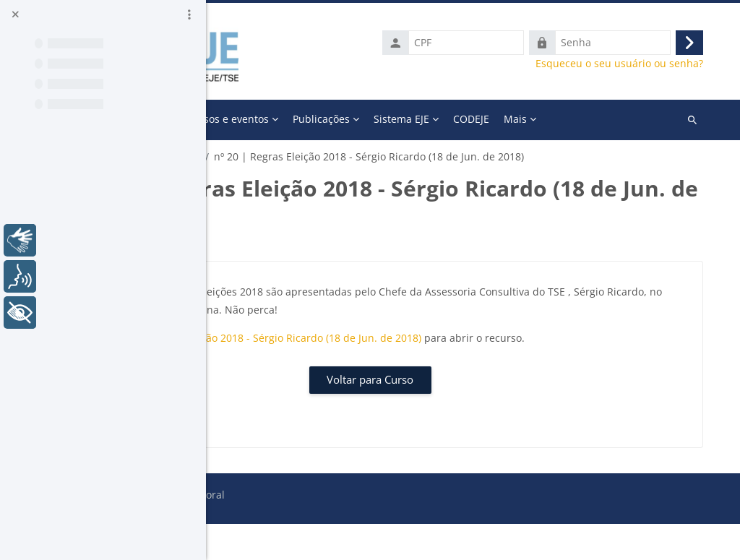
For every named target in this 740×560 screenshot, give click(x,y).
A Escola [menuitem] (339, 119)
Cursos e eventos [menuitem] (423, 119)
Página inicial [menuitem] (272, 119)
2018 (384, 157)
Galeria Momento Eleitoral (296, 157)
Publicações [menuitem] (517, 119)
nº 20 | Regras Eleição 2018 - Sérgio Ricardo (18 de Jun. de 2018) (462, 356)
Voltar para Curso (473, 415)
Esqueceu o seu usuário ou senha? (629, 64)
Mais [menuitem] (581, 119)
